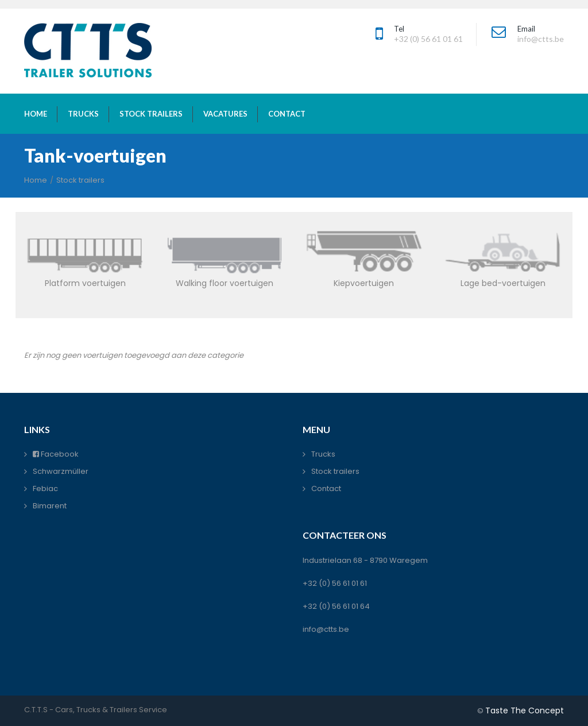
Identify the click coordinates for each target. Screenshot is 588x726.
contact (287, 114)
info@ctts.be (326, 629)
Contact (326, 488)
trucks (83, 114)
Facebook (56, 454)
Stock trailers (80, 180)
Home (36, 180)
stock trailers (151, 114)
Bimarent (50, 506)
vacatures (225, 114)
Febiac (45, 488)
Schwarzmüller (61, 471)
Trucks (323, 454)
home (36, 114)
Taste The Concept (525, 710)
